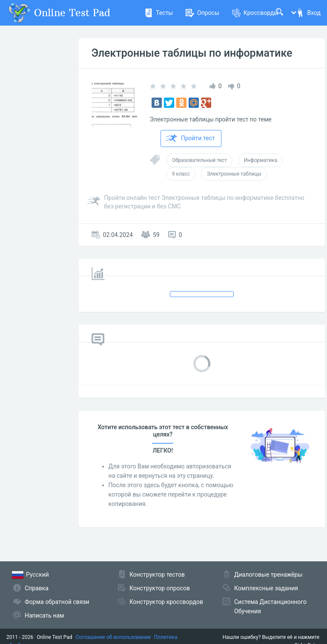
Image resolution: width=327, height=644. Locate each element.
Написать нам (44, 615)
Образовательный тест (199, 160)
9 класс (181, 174)
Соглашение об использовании (113, 637)
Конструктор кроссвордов (166, 602)
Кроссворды (255, 13)
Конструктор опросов (160, 588)
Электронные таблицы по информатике (192, 53)
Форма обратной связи (57, 602)
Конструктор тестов (157, 575)
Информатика (260, 160)
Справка (37, 588)
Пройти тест (190, 139)
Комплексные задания (266, 588)
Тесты (159, 13)
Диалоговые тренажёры (268, 575)
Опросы (202, 13)
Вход (308, 13)
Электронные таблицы (234, 174)
